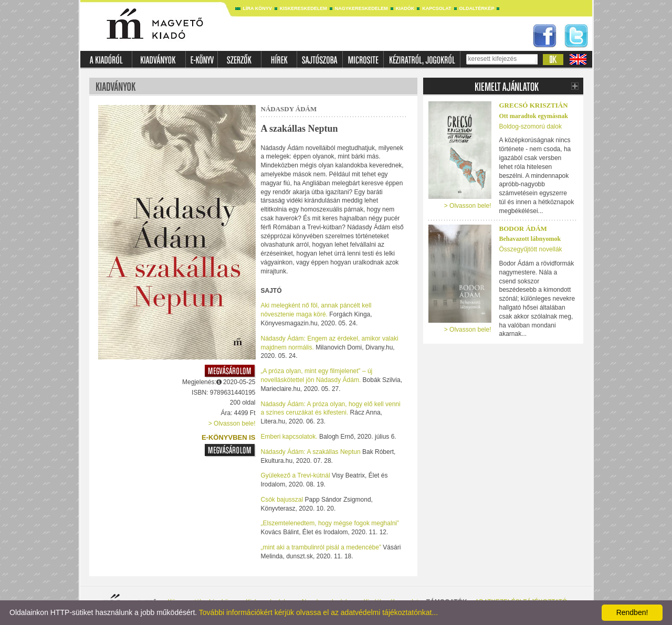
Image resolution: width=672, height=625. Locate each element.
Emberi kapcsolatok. (289, 437)
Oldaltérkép (477, 8)
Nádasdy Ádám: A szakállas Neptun (312, 452)
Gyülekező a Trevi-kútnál (296, 475)
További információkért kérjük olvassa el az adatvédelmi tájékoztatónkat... (318, 612)
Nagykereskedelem (361, 8)
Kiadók (405, 8)
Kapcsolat (437, 8)
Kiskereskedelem (303, 8)
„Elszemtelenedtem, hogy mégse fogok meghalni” (330, 523)
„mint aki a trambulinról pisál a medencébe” (322, 547)
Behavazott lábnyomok (530, 239)
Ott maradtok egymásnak (534, 116)
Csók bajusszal (283, 500)
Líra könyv (258, 8)
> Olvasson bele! (232, 423)
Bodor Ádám (523, 229)
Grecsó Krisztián (534, 105)
